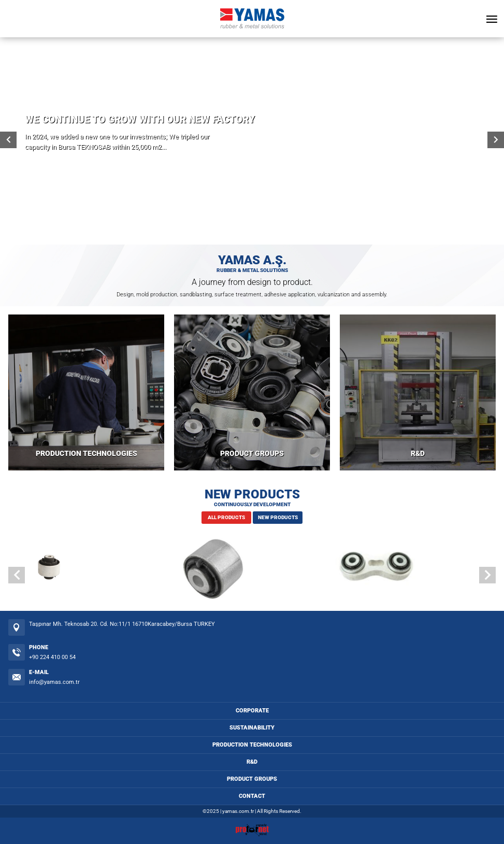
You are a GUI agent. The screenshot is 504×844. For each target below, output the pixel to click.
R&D (418, 454)
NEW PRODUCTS (278, 517)
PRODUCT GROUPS (252, 454)
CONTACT (252, 796)
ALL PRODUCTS (226, 517)
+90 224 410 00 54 (52, 657)
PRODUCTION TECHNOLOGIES (87, 454)
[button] (487, 575)
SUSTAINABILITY (252, 728)
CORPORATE (252, 711)
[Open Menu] (492, 19)
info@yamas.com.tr (54, 682)
